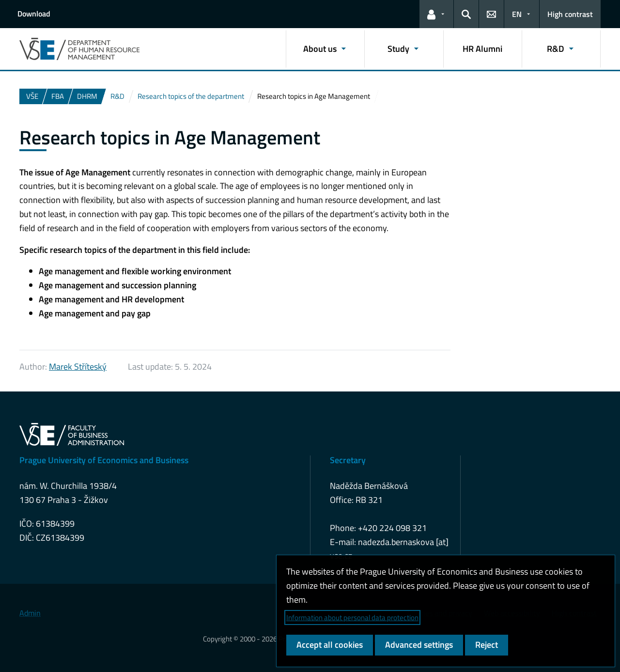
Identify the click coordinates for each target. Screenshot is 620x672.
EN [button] (517, 14)
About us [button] (320, 49)
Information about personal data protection (352, 617)
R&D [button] (556, 49)
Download (34, 14)
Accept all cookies (330, 645)
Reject (487, 645)
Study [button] (398, 49)
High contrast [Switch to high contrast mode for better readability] (570, 14)
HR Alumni (482, 49)
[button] (436, 14)
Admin (30, 613)
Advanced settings (419, 645)
